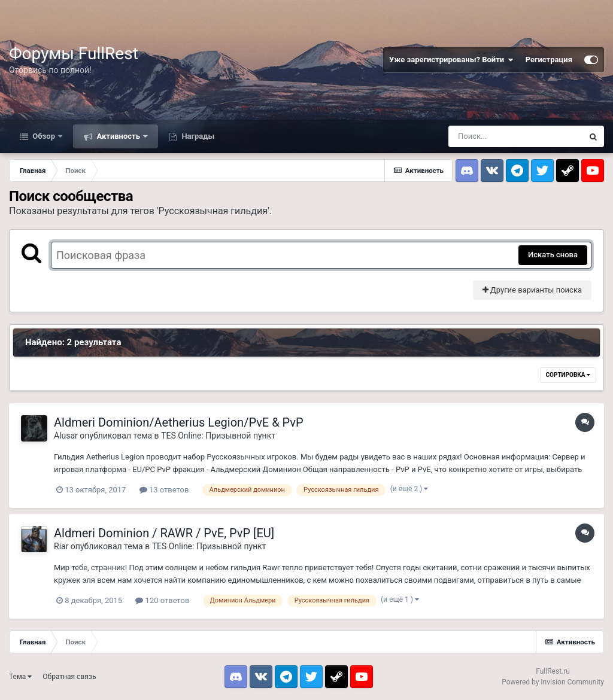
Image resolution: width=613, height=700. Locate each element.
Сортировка (568, 375)
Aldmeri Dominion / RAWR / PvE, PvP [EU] (164, 533)
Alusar (66, 436)
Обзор (44, 136)
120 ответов (162, 600)
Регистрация (549, 60)
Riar (61, 546)
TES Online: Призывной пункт (218, 436)
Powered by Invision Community (553, 682)
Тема (20, 677)
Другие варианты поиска (532, 290)
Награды (197, 136)
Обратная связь (69, 677)
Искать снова (553, 255)
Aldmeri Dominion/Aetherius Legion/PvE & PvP (179, 422)
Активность (118, 136)
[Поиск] (515, 136)
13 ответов (164, 490)
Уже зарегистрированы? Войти (451, 60)
